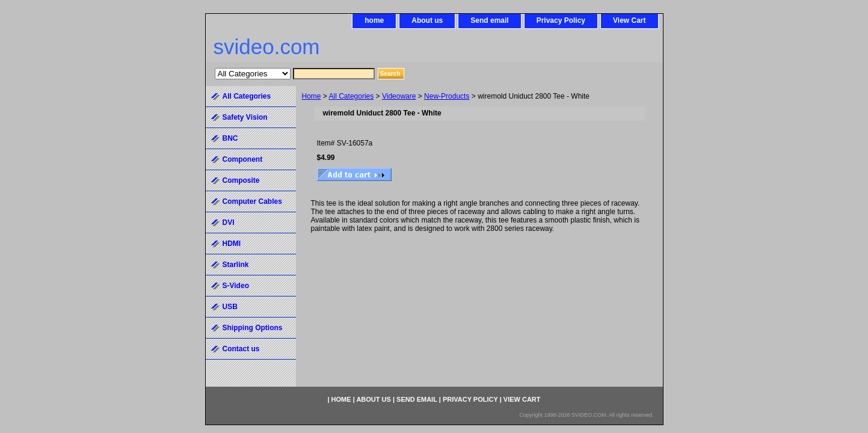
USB (230, 307)
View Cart (629, 20)
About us (427, 20)
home (374, 20)
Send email (489, 20)
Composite (241, 180)
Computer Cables (252, 201)
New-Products (447, 96)
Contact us (241, 349)
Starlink (236, 265)
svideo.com (267, 47)
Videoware (399, 96)
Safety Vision (245, 117)
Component (243, 159)
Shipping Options (253, 328)
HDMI (232, 244)
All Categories (352, 96)
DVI (229, 223)
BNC (230, 138)
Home (312, 96)
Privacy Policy (561, 20)
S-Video (236, 286)
